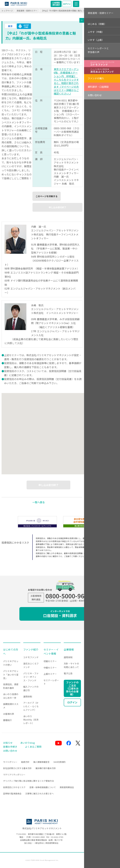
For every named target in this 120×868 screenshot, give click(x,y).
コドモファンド (31, 657)
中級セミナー (50, 668)
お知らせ (8, 743)
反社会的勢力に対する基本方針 (17, 768)
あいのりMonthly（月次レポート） (31, 720)
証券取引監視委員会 (12, 794)
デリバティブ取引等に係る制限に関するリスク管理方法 (28, 781)
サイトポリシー (10, 762)
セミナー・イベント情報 (51, 651)
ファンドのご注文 (72, 688)
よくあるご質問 (33, 747)
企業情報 (69, 649)
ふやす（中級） (96, 32)
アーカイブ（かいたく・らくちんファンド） (31, 706)
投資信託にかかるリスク (14, 787)
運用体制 (28, 696)
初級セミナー (50, 661)
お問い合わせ (95, 95)
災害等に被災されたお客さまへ (40, 794)
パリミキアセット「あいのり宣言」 (11, 675)
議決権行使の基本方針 (46, 768)
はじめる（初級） (97, 24)
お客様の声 (9, 714)
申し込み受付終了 (57, 207)
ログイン (67, 4)
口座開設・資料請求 (60, 614)
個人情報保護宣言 (41, 762)
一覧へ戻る (39, 502)
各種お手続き (10, 747)
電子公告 (68, 673)
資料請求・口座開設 (98, 87)
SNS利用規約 (59, 762)
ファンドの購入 (96, 78)
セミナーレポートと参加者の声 (98, 50)
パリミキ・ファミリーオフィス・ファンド (31, 677)
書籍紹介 (7, 720)
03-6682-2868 (39, 837)
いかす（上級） (96, 40)
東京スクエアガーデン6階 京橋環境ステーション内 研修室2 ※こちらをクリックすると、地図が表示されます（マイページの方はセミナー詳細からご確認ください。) (66, 81)
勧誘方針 (25, 762)
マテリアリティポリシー (14, 775)
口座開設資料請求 (56, 4)
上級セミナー (50, 674)
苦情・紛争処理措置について (43, 787)
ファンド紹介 (31, 649)
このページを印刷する (47, 196)
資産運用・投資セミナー (27, 11)
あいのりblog (28, 743)
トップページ (7, 11)
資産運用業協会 (67, 787)
